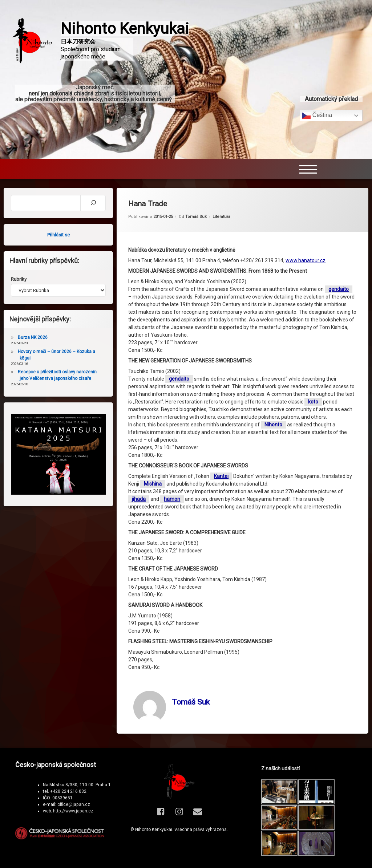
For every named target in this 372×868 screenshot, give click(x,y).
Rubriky (19, 279)
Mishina (153, 484)
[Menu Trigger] (308, 165)
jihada (139, 499)
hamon (172, 499)
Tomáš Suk (196, 217)
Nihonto (273, 425)
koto (313, 402)
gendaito (339, 289)
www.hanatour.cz (306, 260)
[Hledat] (93, 203)
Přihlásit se (58, 235)
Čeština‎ (317, 111)
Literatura (221, 217)
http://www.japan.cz (73, 811)
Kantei (221, 476)
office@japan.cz (74, 804)
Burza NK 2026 (33, 337)
